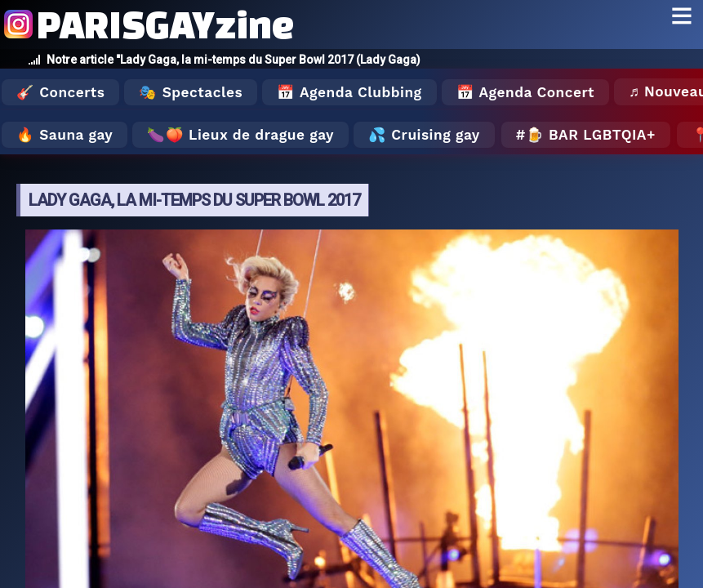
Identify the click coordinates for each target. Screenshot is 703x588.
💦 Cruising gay (424, 135)
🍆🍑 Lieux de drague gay (240, 135)
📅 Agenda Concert (525, 92)
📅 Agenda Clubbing (349, 92)
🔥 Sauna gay (65, 135)
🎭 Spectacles (191, 92)
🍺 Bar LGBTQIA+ (591, 135)
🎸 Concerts (60, 92)
